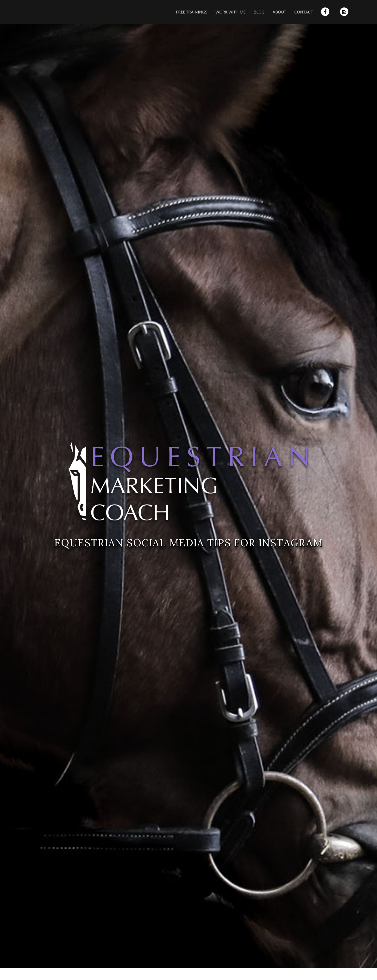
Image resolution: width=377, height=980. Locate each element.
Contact (304, 12)
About (279, 12)
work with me (230, 12)
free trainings (192, 12)
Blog (259, 12)
